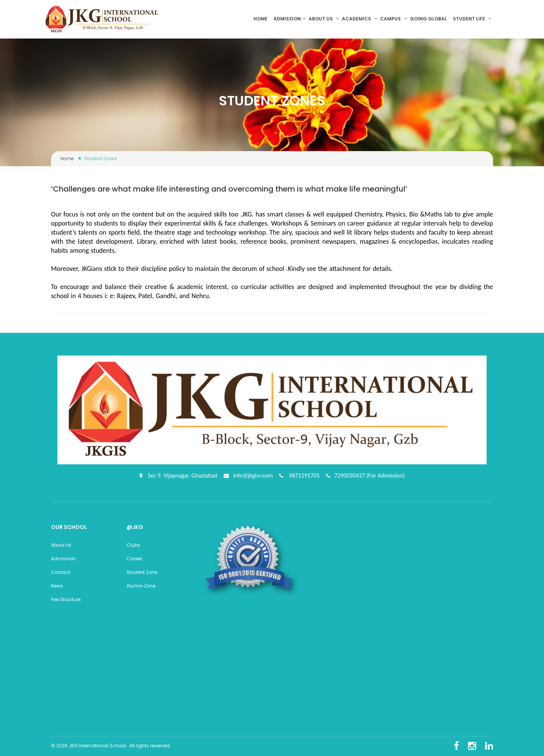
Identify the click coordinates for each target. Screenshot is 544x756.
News (57, 586)
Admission (290, 19)
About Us (61, 545)
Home (262, 19)
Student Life (472, 19)
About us (324, 19)
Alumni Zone (141, 586)
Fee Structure (66, 599)
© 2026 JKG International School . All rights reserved (110, 746)
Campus (394, 19)
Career (134, 559)
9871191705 (304, 475)
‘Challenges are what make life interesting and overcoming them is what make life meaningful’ (229, 189)
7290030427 (350, 475)
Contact (61, 572)
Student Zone (142, 572)
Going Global (429, 19)
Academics (360, 19)
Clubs (133, 545)
